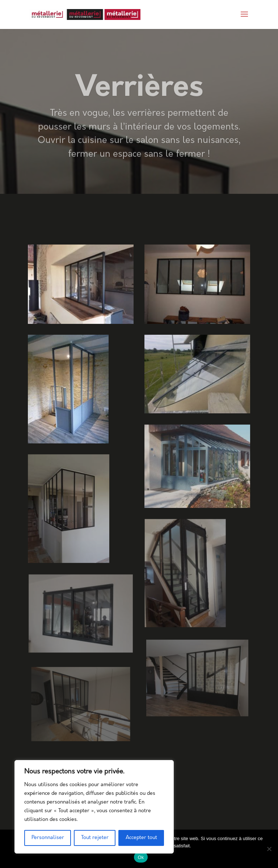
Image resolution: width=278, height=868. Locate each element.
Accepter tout (141, 838)
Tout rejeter (95, 838)
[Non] (269, 849)
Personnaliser (48, 838)
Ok (141, 857)
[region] (94, 807)
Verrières (139, 97)
